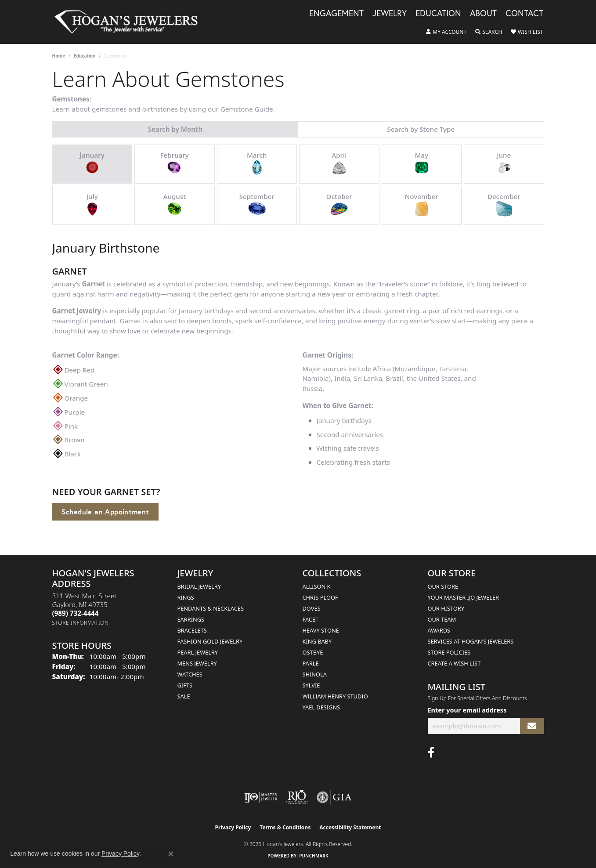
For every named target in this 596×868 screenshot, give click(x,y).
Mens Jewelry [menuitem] (197, 663)
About (483, 14)
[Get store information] (81, 623)
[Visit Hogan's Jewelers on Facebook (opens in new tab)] (431, 752)
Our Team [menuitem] (442, 619)
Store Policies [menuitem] (449, 652)
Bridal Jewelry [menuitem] (199, 586)
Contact (524, 14)
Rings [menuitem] (186, 597)
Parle (311, 663)
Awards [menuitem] (439, 630)
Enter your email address (467, 710)
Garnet (94, 284)
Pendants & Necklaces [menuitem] (211, 608)
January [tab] (92, 163)
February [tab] (175, 163)
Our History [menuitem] (446, 608)
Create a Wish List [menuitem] (454, 663)
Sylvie (311, 685)
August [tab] (174, 205)
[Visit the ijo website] (261, 797)
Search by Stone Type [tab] (421, 129)
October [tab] (339, 205)
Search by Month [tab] (175, 129)
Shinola (315, 674)
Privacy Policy (233, 827)
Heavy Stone (321, 630)
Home (59, 56)
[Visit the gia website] (334, 797)
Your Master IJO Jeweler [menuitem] (464, 597)
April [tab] (339, 163)
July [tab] (92, 205)
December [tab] (504, 205)
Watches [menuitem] (190, 674)
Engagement (336, 14)
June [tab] (504, 163)
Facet (311, 619)
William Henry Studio (335, 696)
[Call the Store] (76, 613)
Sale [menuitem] (184, 696)
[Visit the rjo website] (297, 797)
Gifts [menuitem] (185, 685)
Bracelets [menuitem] (192, 630)
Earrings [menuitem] (191, 619)
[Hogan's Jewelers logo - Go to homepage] (130, 22)
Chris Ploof (320, 597)
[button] (446, 32)
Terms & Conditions (285, 827)
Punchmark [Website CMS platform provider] (314, 856)
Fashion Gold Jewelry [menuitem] (210, 641)
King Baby (317, 641)
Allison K (317, 586)
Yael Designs (321, 707)
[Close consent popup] (171, 854)
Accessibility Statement (350, 827)
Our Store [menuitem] (443, 586)
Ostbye (313, 652)
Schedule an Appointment (105, 512)
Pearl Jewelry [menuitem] (198, 652)
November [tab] (422, 205)
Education (438, 14)
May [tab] (422, 163)
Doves (312, 608)
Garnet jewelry (77, 311)
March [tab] (257, 163)
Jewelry (390, 14)
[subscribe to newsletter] (532, 726)
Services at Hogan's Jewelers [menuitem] (471, 641)
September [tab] (257, 205)
